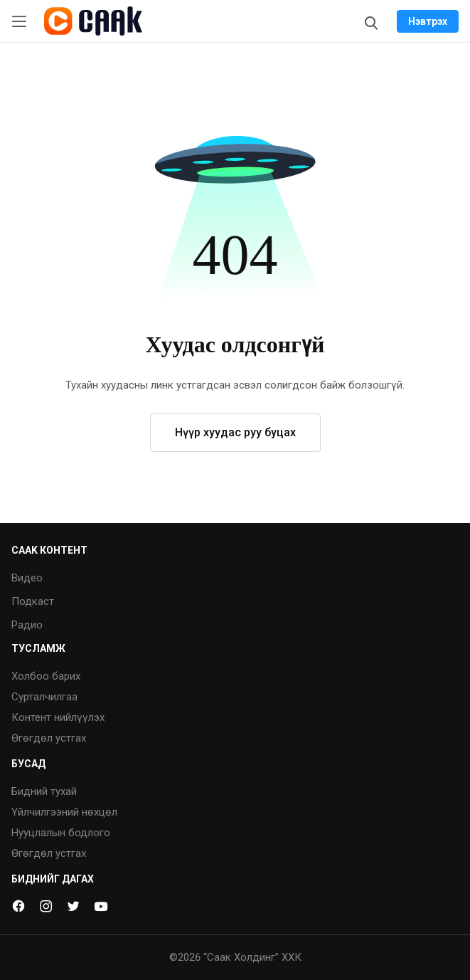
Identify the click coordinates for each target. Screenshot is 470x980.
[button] (235, 185)
